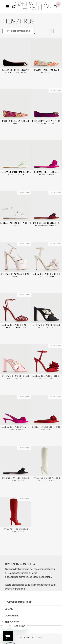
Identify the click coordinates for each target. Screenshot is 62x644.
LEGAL (9, 609)
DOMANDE (12, 615)
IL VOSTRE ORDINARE (18, 602)
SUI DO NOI (12, 622)
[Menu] (7, 6)
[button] (31, 602)
